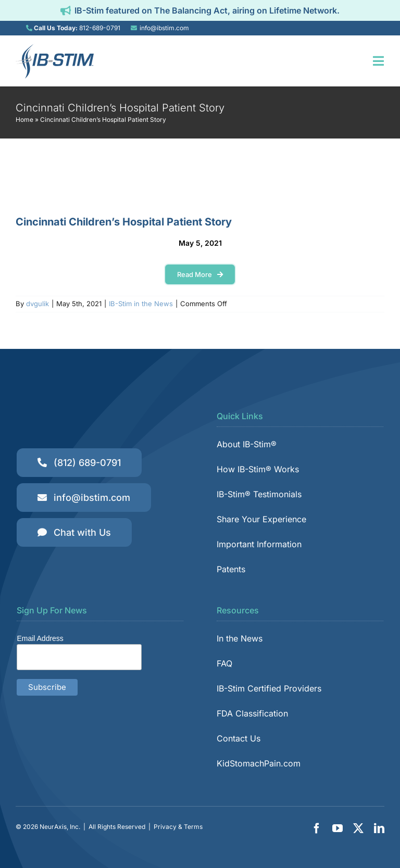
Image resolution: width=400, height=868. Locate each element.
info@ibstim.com (164, 28)
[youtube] (337, 828)
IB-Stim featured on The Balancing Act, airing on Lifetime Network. (207, 10)
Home (24, 119)
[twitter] (358, 828)
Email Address (40, 638)
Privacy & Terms (178, 827)
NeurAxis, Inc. (60, 827)
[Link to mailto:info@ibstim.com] (134, 28)
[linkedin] (379, 828)
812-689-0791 (100, 28)
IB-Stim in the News (141, 304)
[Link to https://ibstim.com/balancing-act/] (66, 10)
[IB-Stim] (55, 47)
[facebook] (317, 828)
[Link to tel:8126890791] (29, 28)
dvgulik (37, 304)
